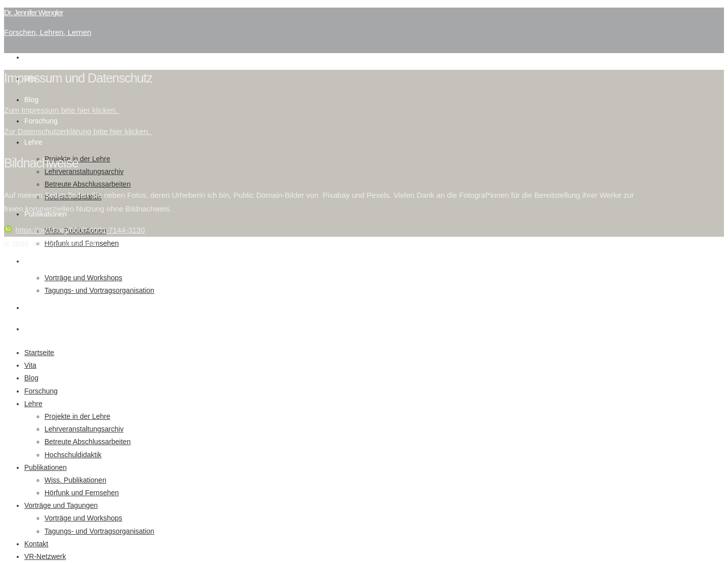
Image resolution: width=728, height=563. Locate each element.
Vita (30, 365)
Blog (31, 100)
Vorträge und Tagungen (61, 261)
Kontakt (36, 308)
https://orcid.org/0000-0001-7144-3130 (75, 230)
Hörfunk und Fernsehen (82, 493)
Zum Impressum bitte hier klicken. (62, 110)
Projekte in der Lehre (77, 416)
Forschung (41, 121)
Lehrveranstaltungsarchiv (84, 171)
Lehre (33, 142)
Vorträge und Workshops (83, 278)
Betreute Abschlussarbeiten (87, 184)
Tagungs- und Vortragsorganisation (99, 290)
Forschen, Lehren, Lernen (48, 32)
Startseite (39, 57)
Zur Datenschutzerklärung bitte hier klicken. (78, 131)
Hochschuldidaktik (73, 455)
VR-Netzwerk (45, 329)
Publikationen (45, 467)
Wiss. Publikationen (75, 480)
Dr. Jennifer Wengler (33, 12)
